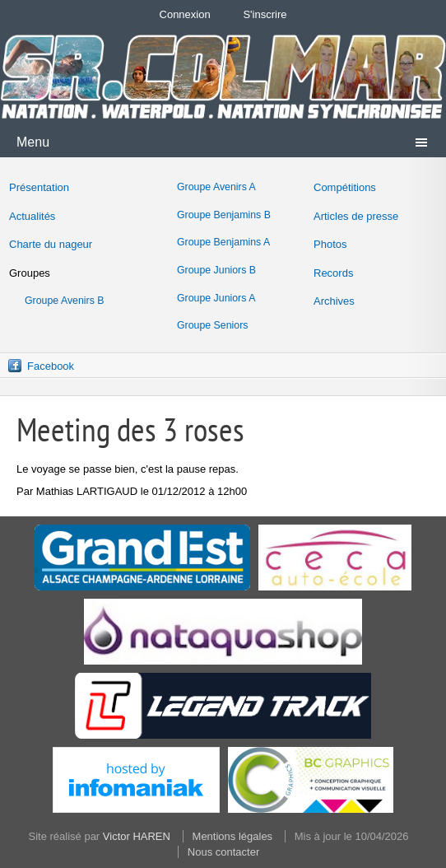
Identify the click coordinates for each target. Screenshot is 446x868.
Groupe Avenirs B (65, 301)
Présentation (39, 187)
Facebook (51, 366)
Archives (334, 301)
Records (333, 273)
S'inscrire (265, 14)
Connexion (185, 14)
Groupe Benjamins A (223, 242)
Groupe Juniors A (216, 298)
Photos (330, 244)
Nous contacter (223, 852)
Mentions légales (233, 836)
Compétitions (345, 187)
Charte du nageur (51, 244)
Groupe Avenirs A (216, 187)
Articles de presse (356, 216)
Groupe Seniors (212, 325)
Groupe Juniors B (216, 270)
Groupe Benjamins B (224, 215)
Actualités (32, 216)
